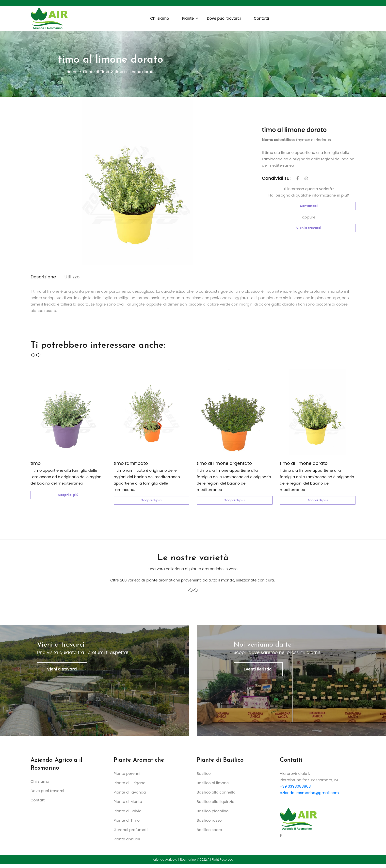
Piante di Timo (96, 72)
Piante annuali (127, 843)
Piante (188, 18)
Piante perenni (127, 777)
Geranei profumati (131, 833)
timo (36, 465)
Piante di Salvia (128, 815)
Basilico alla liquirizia (216, 805)
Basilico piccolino (213, 815)
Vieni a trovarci (309, 228)
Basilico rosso (209, 824)
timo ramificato (131, 465)
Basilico (204, 777)
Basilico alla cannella (216, 796)
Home (72, 72)
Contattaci (309, 207)
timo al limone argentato (224, 465)
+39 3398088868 (295, 790)
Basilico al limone (213, 787)
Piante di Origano (130, 787)
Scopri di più (68, 497)
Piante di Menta (128, 805)
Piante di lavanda (130, 796)
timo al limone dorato (304, 465)
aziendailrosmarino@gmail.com (309, 796)
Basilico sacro (209, 833)
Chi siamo (160, 18)
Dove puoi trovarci (224, 18)
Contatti (261, 18)
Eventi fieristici (258, 673)
